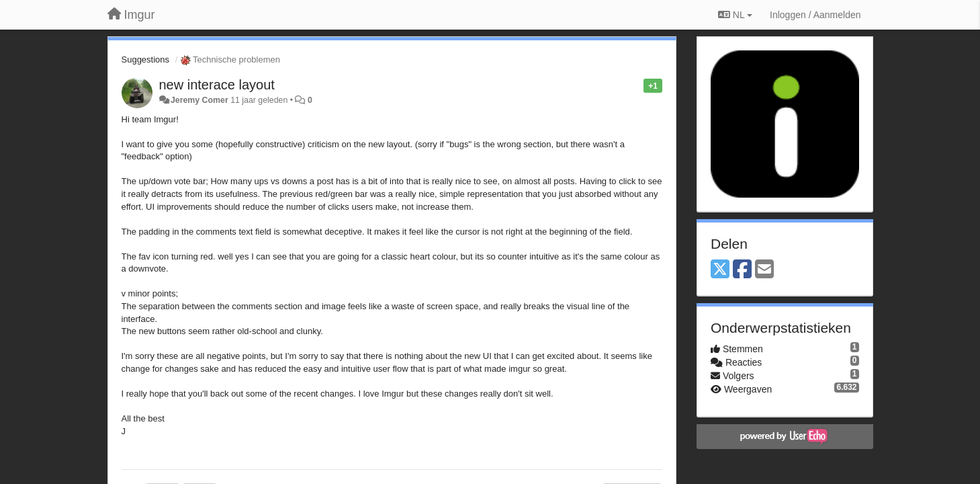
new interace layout (217, 85)
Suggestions (146, 59)
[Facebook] (742, 270)
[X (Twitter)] (720, 270)
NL (735, 15)
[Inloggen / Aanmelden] (815, 15)
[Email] (764, 270)
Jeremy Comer (199, 100)
